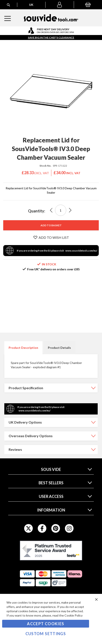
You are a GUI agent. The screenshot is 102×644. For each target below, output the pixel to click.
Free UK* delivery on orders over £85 (53, 269)
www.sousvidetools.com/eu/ (81, 251)
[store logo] (51, 18)
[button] (60, 5)
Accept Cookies (46, 624)
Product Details (59, 348)
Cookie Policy (74, 615)
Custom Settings (46, 634)
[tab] (23, 348)
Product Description (23, 348)
